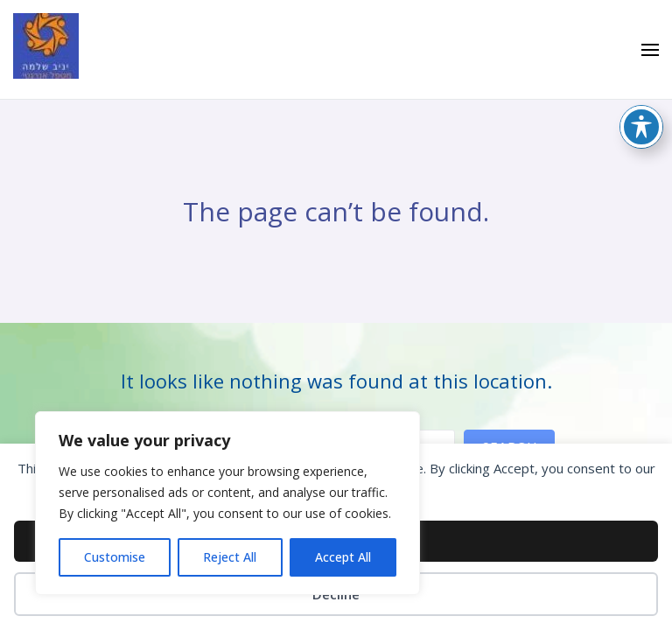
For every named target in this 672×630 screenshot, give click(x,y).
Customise (115, 557)
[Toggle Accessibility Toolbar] (641, 126)
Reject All (230, 557)
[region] (227, 503)
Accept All (343, 557)
